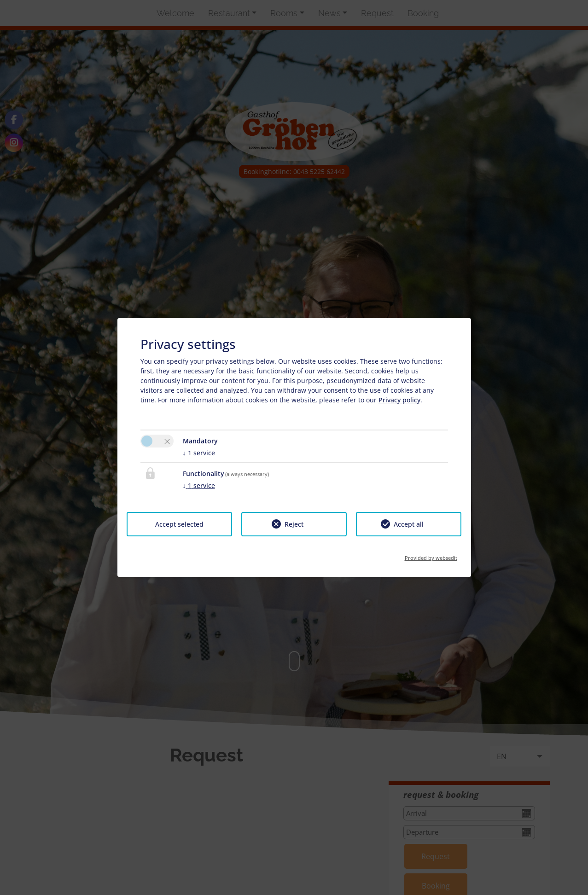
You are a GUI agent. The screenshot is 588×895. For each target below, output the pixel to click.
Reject (294, 524)
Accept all (409, 524)
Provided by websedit (431, 555)
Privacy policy (399, 400)
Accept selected (179, 524)
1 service (199, 453)
